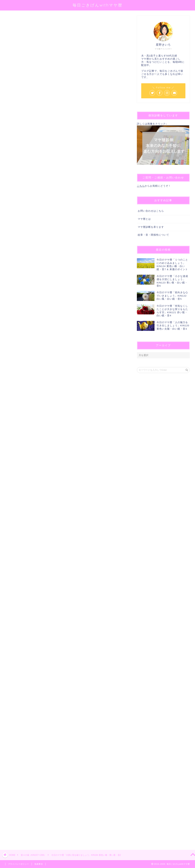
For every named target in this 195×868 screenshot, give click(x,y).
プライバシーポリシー (19, 864)
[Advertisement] (66, 709)
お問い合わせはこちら (151, 211)
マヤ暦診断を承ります (151, 227)
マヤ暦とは (144, 219)
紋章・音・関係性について (153, 235)
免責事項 (39, 864)
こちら (141, 186)
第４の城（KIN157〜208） (19, 21)
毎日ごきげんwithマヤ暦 (97, 5)
